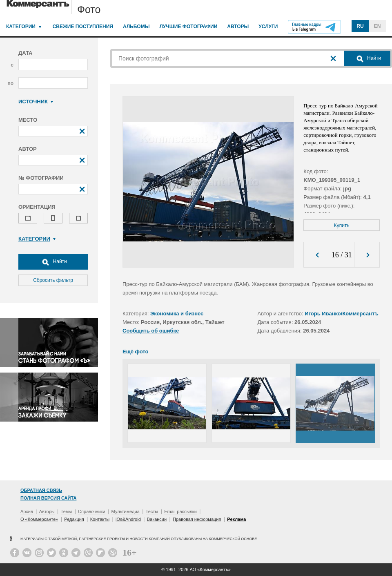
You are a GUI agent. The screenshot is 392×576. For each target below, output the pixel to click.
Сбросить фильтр (53, 280)
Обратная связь (41, 490)
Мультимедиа (126, 511)
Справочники (92, 511)
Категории (21, 27)
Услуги (268, 27)
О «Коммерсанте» (39, 519)
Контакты (100, 519)
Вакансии (157, 519)
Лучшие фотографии (188, 27)
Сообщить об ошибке (151, 331)
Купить (342, 225)
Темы (67, 511)
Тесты (152, 511)
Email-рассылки (180, 511)
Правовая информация (197, 519)
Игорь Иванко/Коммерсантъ (342, 314)
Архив (27, 511)
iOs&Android (128, 519)
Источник (36, 102)
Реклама (236, 519)
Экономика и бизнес (177, 314)
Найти (53, 262)
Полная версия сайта (48, 498)
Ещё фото (135, 352)
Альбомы (136, 27)
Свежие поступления (83, 27)
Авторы (238, 27)
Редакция (74, 519)
